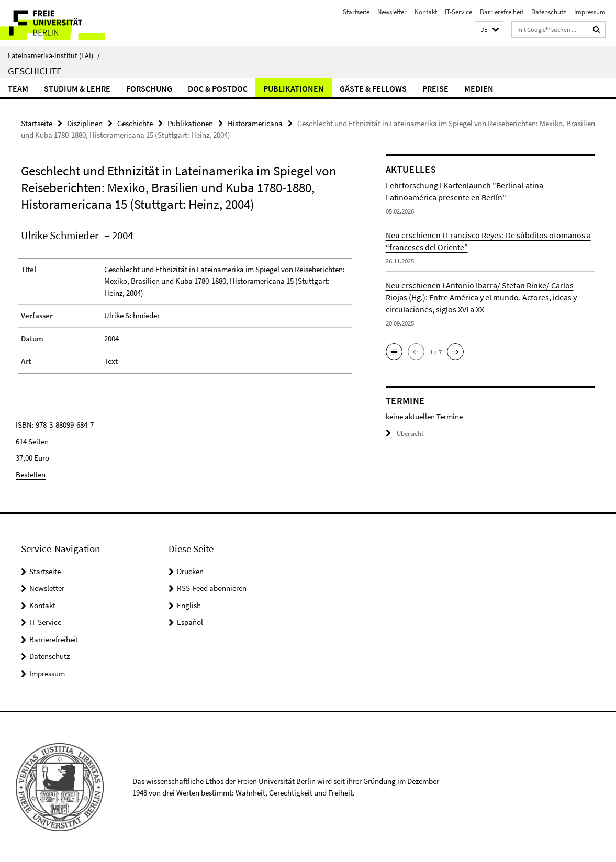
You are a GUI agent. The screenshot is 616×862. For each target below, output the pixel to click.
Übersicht (405, 434)
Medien (479, 88)
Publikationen (294, 88)
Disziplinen (85, 123)
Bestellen (31, 474)
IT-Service (458, 12)
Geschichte (35, 71)
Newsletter (392, 12)
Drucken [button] (190, 571)
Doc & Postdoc (218, 88)
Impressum (590, 12)
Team (18, 88)
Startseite (356, 12)
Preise (435, 88)
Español (190, 622)
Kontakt (426, 12)
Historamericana (255, 123)
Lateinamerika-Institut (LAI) (54, 55)
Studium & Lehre (77, 88)
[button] (489, 30)
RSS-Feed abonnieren (212, 588)
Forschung (149, 88)
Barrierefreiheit (502, 12)
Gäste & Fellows (373, 88)
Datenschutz (549, 12)
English (189, 605)
